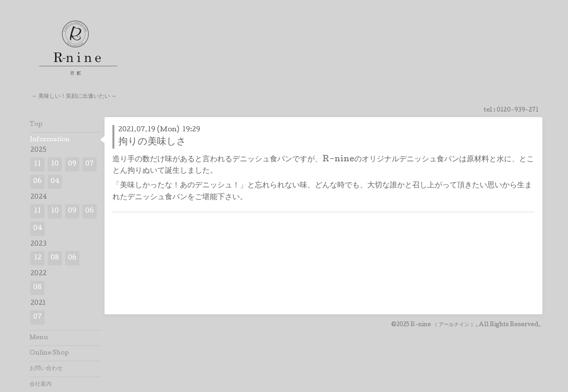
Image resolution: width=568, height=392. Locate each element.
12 (38, 258)
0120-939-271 (518, 110)
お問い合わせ (46, 369)
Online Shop (49, 353)
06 (37, 182)
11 (37, 164)
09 (72, 164)
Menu (39, 338)
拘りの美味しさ (152, 142)
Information (50, 140)
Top (36, 125)
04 (55, 182)
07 (90, 164)
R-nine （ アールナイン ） (443, 325)
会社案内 (41, 385)
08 (55, 258)
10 (55, 164)
